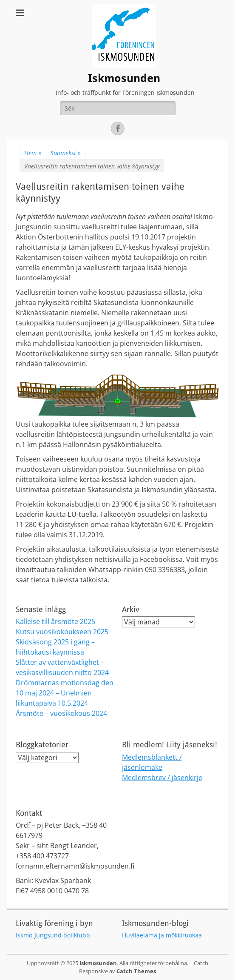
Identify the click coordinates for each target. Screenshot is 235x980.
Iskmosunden (124, 78)
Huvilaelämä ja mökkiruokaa (162, 935)
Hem (33, 153)
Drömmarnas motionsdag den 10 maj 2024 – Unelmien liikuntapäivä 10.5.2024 (65, 693)
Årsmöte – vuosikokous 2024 (61, 713)
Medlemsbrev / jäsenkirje (162, 778)
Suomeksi (66, 153)
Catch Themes (136, 971)
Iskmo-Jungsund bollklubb (53, 935)
